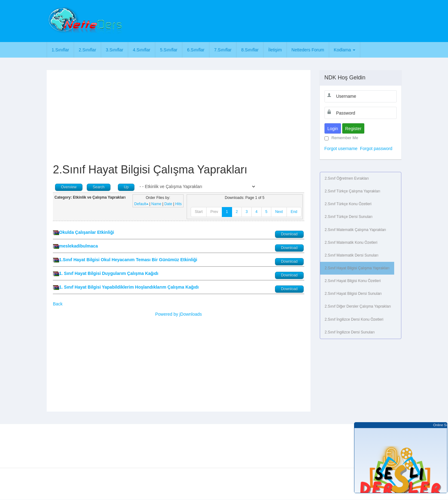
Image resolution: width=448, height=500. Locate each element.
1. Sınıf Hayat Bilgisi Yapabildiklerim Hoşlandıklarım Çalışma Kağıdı (129, 287)
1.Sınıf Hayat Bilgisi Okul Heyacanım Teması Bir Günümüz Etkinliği (128, 260)
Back (58, 304)
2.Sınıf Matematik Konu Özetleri (351, 243)
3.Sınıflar (114, 50)
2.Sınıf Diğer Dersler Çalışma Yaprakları (358, 306)
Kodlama (345, 50)
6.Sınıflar (196, 50)
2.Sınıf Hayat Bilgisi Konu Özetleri (353, 281)
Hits (178, 204)
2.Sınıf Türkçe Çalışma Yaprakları (353, 191)
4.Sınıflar (142, 50)
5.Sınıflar (169, 50)
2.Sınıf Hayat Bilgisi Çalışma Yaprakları (357, 268)
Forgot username (341, 149)
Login (333, 129)
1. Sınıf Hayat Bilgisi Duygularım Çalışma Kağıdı (109, 273)
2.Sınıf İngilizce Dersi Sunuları (350, 332)
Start (199, 212)
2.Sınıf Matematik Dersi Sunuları (352, 255)
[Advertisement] (251, 20)
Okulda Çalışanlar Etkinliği (87, 232)
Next (279, 212)
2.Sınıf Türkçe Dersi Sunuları (349, 217)
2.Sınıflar (87, 50)
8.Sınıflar (250, 50)
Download (289, 234)
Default (141, 204)
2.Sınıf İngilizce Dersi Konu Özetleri (354, 319)
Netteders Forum (308, 50)
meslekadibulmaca (79, 246)
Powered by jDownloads (179, 314)
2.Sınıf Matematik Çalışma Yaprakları (356, 230)
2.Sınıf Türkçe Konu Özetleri (348, 204)
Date (168, 204)
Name (156, 204)
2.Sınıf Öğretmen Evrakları (347, 178)
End (294, 212)
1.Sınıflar (60, 50)
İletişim (275, 50)
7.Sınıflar (223, 50)
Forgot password (376, 149)
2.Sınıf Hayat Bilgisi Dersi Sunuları (353, 294)
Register (353, 129)
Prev (214, 212)
